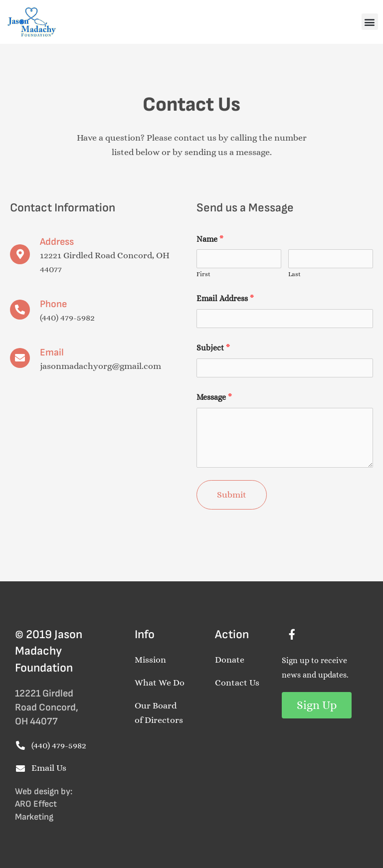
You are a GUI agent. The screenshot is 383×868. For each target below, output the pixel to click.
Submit (232, 495)
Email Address (225, 298)
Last (294, 274)
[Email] (20, 358)
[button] (370, 22)
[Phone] (20, 310)
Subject (213, 348)
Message (214, 397)
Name (210, 239)
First (203, 274)
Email (52, 352)
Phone (53, 304)
